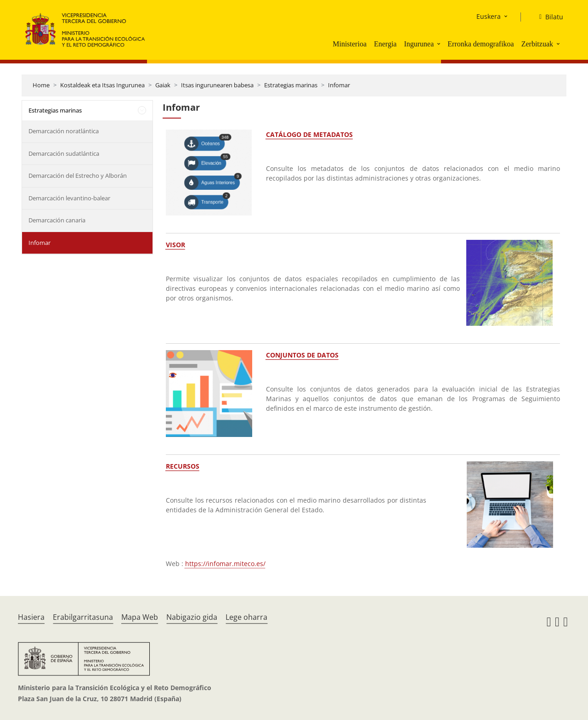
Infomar (339, 85)
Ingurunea (419, 44)
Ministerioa (350, 44)
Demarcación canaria (57, 220)
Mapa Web (140, 617)
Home (41, 85)
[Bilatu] (548, 17)
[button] (440, 44)
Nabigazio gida (192, 617)
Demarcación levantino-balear (69, 198)
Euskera (489, 16)
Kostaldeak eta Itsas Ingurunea (102, 85)
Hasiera (31, 617)
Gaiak (163, 85)
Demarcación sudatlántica (64, 153)
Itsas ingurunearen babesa (217, 85)
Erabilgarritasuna (83, 617)
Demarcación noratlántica (64, 131)
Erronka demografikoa (481, 44)
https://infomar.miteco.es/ (225, 564)
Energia (385, 44)
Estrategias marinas (291, 85)
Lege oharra (246, 617)
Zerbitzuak (537, 44)
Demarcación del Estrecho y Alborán (78, 176)
